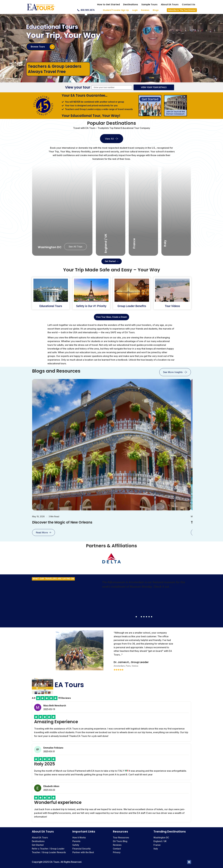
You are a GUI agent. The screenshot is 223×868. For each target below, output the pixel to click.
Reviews (145, 10)
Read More (42, 532)
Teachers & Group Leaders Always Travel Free (55, 69)
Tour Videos (172, 306)
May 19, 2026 (38, 516)
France (134, 243)
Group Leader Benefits (132, 306)
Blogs (156, 10)
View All (109, 139)
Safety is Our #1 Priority (91, 306)
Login (135, 10)
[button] (197, 70)
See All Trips (75, 247)
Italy (165, 243)
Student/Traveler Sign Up (116, 10)
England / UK (106, 243)
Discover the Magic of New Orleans (62, 522)
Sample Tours (149, 4)
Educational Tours (51, 306)
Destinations (131, 4)
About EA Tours (170, 4)
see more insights (173, 372)
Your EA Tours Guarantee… (85, 95)
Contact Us (189, 4)
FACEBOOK (43, 586)
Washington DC (50, 247)
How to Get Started (108, 4)
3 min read (54, 516)
